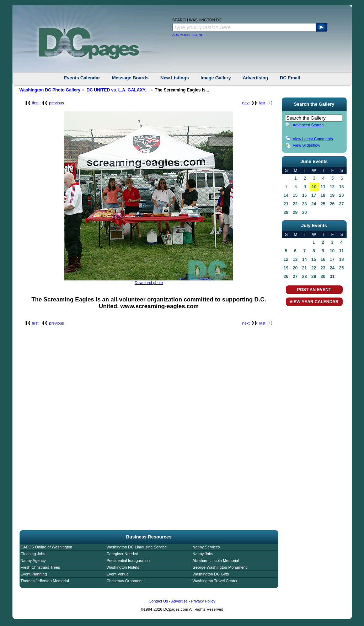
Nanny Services (206, 547)
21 (286, 204)
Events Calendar (82, 78)
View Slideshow (307, 145)
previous (57, 103)
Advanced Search (308, 125)
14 (286, 195)
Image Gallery (216, 78)
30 (304, 212)
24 (314, 204)
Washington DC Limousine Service (137, 547)
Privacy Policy (203, 601)
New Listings (175, 78)
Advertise (180, 601)
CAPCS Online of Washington (47, 547)
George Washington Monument (220, 567)
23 (304, 204)
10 (314, 187)
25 (323, 204)
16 (304, 195)
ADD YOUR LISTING (188, 35)
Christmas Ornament (125, 581)
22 (295, 204)
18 (323, 195)
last (262, 103)
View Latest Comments (313, 139)
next (246, 103)
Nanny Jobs (203, 554)
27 (341, 204)
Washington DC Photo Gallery (50, 90)
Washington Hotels (123, 567)
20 (341, 195)
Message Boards (130, 78)
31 (332, 277)
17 (314, 195)
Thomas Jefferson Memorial (45, 581)
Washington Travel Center (215, 581)
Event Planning (34, 574)
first (36, 103)
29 (295, 212)
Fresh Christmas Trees (40, 567)
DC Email (290, 78)
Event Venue (118, 574)
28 (286, 212)
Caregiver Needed (122, 554)
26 (332, 204)
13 (341, 187)
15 (295, 195)
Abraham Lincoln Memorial (216, 561)
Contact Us (158, 601)
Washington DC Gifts (211, 574)
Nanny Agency (33, 561)
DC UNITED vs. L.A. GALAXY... (117, 90)
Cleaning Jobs (33, 554)
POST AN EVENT (314, 290)
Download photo (149, 283)
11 (323, 187)
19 (332, 195)
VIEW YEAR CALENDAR (314, 302)
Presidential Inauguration (128, 561)
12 (332, 187)
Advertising (256, 78)
